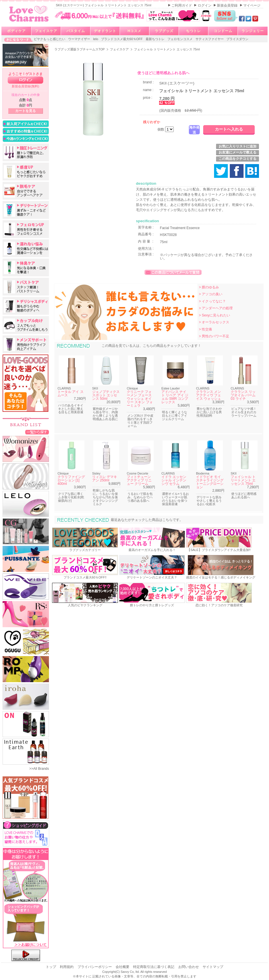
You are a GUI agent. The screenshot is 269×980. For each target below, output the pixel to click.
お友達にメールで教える (238, 152)
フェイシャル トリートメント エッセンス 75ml (243, 480)
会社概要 (123, 967)
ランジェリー (253, 31)
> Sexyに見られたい (214, 315)
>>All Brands (39, 769)
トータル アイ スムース (71, 393)
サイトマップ (213, 967)
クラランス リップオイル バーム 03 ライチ (243, 395)
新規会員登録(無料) (25, 86)
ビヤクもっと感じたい (50, 39)
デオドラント (105, 31)
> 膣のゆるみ (209, 287)
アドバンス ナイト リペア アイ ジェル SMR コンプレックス (175, 397)
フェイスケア (46, 31)
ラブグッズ (164, 31)
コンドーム (223, 31)
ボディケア (16, 31)
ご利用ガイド (182, 5)
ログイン (205, 5)
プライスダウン (237, 39)
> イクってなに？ (212, 301)
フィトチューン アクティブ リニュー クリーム (139, 480)
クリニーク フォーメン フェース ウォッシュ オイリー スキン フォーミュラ (140, 399)
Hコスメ (135, 31)
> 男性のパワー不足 (214, 336)
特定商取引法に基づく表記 (154, 967)
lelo (96, 39)
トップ (51, 967)
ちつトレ (193, 31)
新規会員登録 (228, 5)
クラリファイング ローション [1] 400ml (71, 480)
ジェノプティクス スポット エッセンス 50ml (106, 395)
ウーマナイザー (80, 39)
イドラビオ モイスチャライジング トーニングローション (210, 482)
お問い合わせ (189, 967)
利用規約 (67, 967)
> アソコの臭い (211, 294)
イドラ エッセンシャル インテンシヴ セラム (174, 480)
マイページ (252, 5)
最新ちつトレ (156, 39)
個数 (161, 129)
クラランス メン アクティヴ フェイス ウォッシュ (208, 395)
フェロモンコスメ (180, 39)
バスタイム (76, 31)
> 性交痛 (205, 329)
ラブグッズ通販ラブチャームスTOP (80, 49)
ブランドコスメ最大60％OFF (122, 39)
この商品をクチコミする (238, 159)
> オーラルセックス (214, 322)
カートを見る (25, 111)
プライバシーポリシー (95, 967)
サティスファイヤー (210, 39)
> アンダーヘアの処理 (216, 308)
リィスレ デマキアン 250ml (105, 479)
